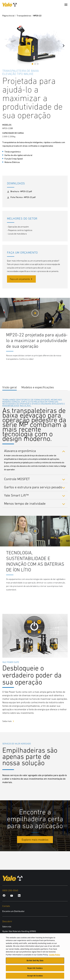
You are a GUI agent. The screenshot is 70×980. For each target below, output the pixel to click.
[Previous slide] (6, 46)
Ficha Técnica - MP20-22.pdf (21, 197)
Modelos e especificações (38, 387)
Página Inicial (8, 16)
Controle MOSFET (17, 479)
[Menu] (66, 5)
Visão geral (10, 387)
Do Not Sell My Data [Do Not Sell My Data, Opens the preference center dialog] (35, 962)
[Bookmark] (66, 70)
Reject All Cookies (35, 969)
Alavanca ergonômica (20, 451)
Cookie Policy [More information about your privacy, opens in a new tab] (55, 956)
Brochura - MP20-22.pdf (19, 192)
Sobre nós (7, 927)
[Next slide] (64, 46)
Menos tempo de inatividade (25, 503)
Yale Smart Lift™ (16, 495)
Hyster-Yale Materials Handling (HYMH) (19, 931)
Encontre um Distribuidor (13, 911)
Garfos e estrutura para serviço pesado (33, 487)
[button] (32, 64)
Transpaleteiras (24, 16)
